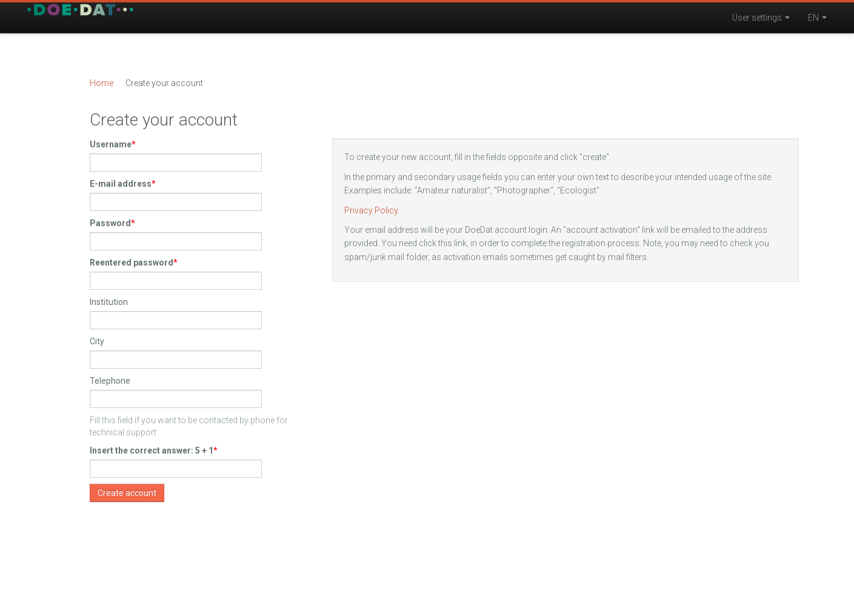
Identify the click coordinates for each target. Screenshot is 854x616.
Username (111, 144)
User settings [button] (761, 18)
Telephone (110, 381)
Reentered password (132, 263)
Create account (127, 493)
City (97, 341)
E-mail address (121, 184)
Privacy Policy (371, 210)
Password (110, 223)
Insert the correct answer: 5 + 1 (152, 450)
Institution (109, 302)
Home (102, 83)
